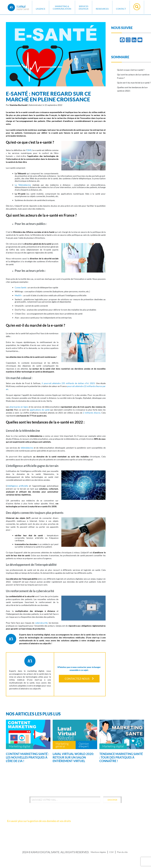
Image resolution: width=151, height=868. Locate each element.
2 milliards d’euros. (92, 413)
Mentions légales (98, 852)
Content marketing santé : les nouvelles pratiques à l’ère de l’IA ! (27, 757)
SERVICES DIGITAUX (84, 8)
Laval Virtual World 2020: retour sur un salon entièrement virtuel (73, 757)
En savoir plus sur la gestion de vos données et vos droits (39, 821)
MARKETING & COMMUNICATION (62, 8)
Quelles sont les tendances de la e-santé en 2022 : (133, 89)
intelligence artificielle (18, 486)
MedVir (18, 295)
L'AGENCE (41, 9)
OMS (29, 150)
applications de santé (40, 410)
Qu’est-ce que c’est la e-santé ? (131, 70)
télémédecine (27, 448)
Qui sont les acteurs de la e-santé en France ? (133, 76)
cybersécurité (41, 623)
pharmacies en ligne (19, 407)
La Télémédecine (23, 185)
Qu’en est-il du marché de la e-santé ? (134, 83)
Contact (121, 9)
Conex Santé (20, 287)
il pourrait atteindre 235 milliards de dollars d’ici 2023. (68, 383)
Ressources (102, 9)
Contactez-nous (79, 679)
